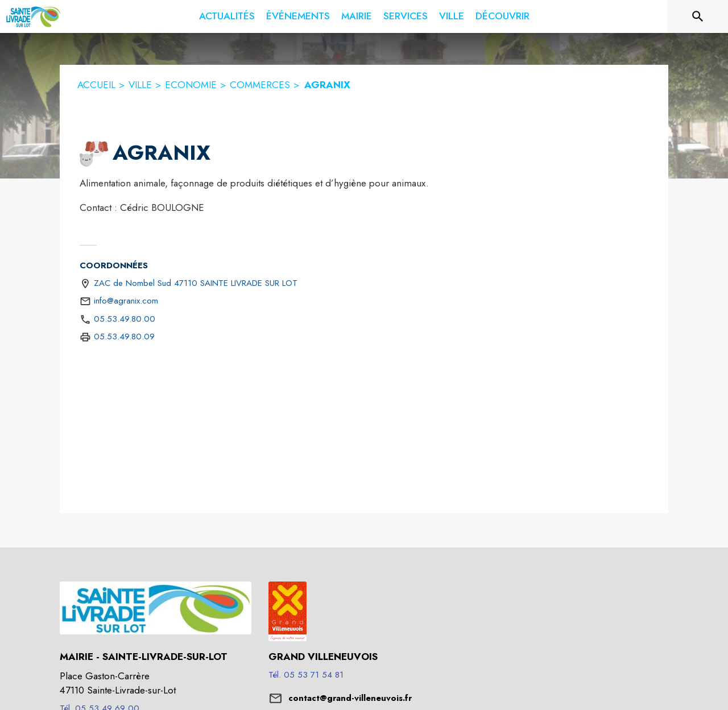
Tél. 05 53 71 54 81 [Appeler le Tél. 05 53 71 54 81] (306, 675)
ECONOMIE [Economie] (191, 85)
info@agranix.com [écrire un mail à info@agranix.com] (126, 301)
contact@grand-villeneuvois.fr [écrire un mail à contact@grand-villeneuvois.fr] (350, 698)
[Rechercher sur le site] (698, 16)
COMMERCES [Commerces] (260, 85)
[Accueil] (33, 16)
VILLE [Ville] (140, 85)
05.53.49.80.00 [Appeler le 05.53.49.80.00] (125, 319)
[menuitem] (227, 16)
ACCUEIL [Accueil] (96, 85)
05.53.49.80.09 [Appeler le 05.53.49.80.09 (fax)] (124, 337)
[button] (94, 153)
